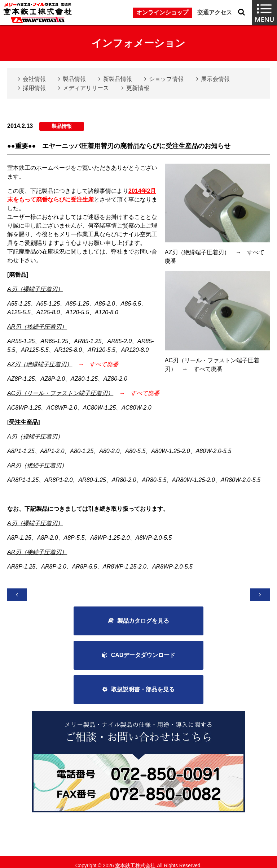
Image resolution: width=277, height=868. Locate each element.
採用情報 (34, 88)
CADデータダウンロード (143, 656)
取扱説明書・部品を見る (143, 690)
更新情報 (138, 88)
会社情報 (34, 79)
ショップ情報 (166, 79)
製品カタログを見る (143, 621)
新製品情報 (118, 79)
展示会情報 (215, 79)
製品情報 (74, 79)
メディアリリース (86, 88)
